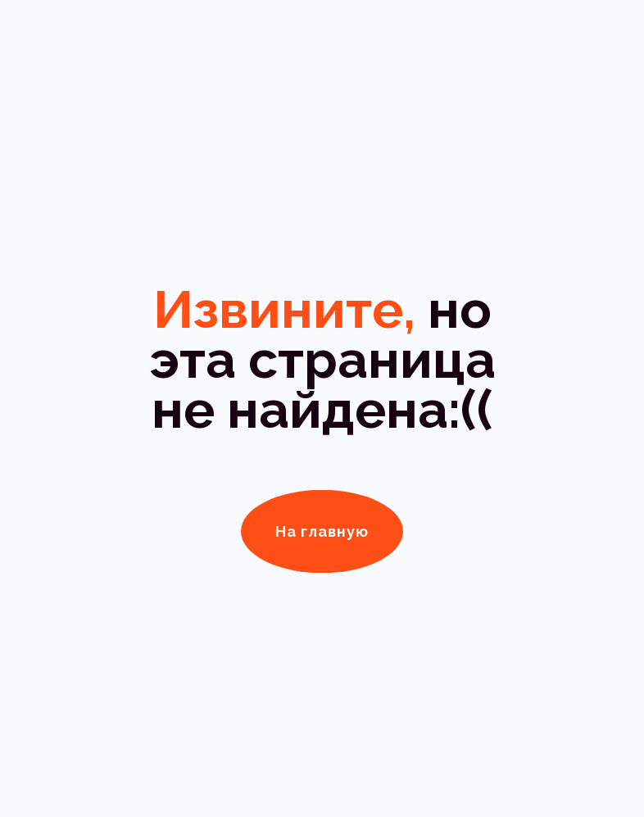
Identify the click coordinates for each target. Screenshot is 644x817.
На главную (322, 531)
